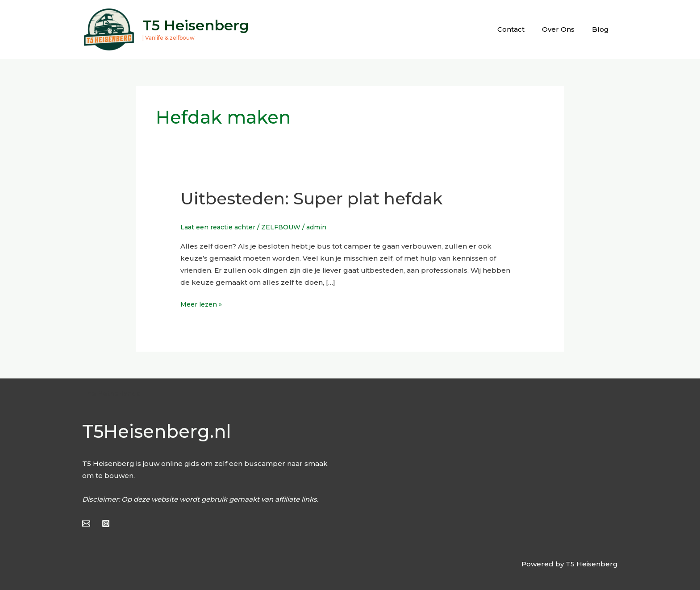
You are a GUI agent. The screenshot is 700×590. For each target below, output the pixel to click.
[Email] (86, 524)
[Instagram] (106, 524)
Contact (521, 29)
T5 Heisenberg (196, 25)
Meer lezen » (203, 303)
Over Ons (565, 29)
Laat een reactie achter (221, 227)
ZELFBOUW (287, 227)
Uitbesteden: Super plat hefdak (323, 198)
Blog (603, 29)
